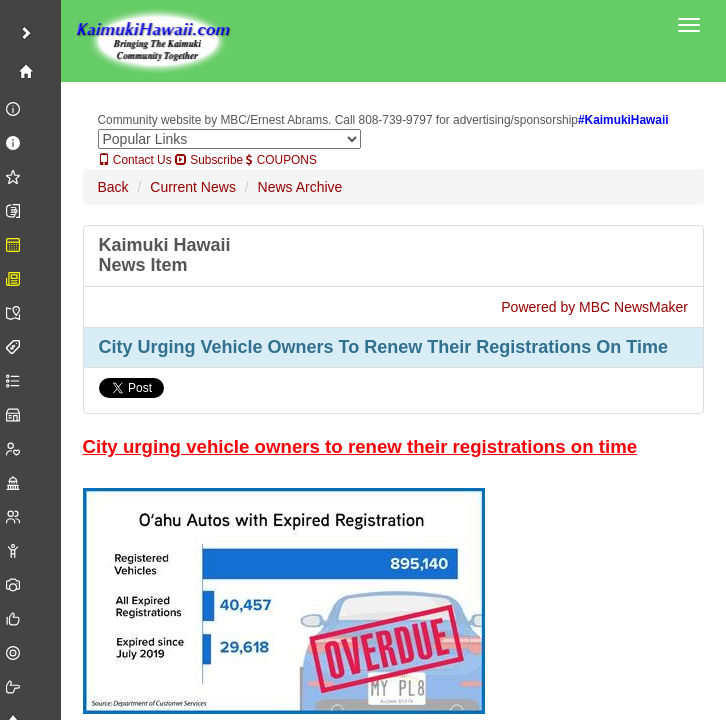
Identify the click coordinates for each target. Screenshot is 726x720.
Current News (193, 187)
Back (113, 187)
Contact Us (135, 160)
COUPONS (281, 160)
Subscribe (209, 160)
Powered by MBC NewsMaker (594, 307)
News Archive (300, 187)
